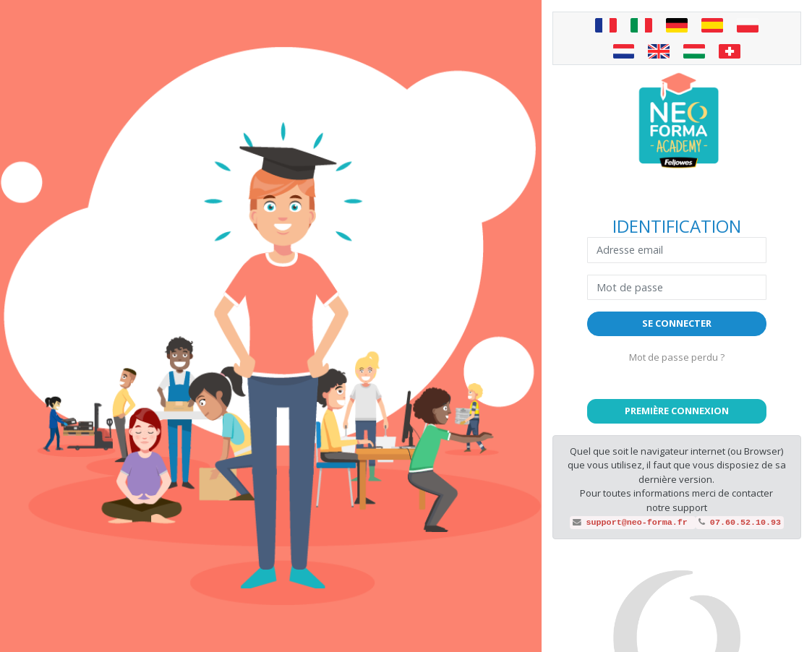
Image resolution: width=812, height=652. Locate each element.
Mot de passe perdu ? (677, 357)
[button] (677, 411)
